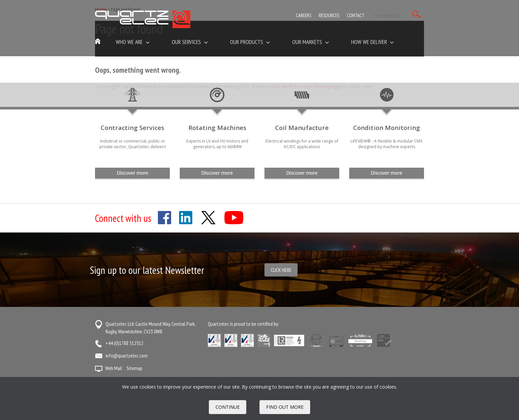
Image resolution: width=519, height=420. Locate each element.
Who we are (133, 42)
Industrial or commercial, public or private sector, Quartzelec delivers (133, 144)
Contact (356, 15)
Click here (281, 270)
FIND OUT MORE (285, 407)
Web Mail (114, 368)
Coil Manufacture (302, 127)
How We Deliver (373, 42)
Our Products (250, 42)
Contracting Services (132, 127)
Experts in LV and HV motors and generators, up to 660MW (217, 144)
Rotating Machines (217, 127)
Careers (304, 15)
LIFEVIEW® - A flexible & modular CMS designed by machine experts (387, 144)
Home (98, 42)
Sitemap (134, 368)
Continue (228, 407)
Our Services (190, 42)
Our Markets (311, 42)
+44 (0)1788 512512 (124, 343)
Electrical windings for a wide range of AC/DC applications (302, 144)
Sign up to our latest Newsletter (147, 270)
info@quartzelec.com (127, 356)
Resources (329, 15)
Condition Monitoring (387, 127)
